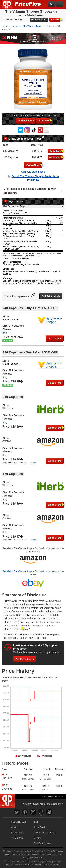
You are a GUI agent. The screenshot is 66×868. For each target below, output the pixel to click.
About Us (15, 827)
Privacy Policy (17, 833)
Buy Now (55, 20)
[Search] (52, 4)
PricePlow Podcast (42, 843)
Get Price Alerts (39, 20)
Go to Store (44, 121)
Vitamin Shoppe (11, 319)
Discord (37, 838)
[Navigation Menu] (60, 4)
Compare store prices (33, 172)
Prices (9, 20)
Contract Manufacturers (44, 833)
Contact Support (18, 822)
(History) (18, 20)
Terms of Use (17, 838)
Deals (36, 822)
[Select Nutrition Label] (33, 206)
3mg (5, 333)
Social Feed (39, 827)
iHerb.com (8, 408)
